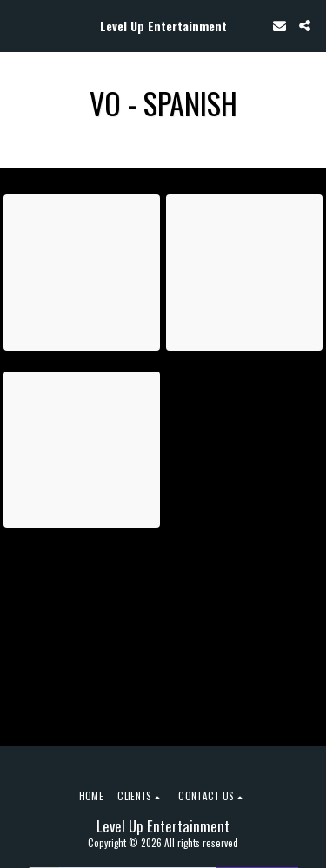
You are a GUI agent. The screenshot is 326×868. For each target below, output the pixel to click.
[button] (19, 25)
